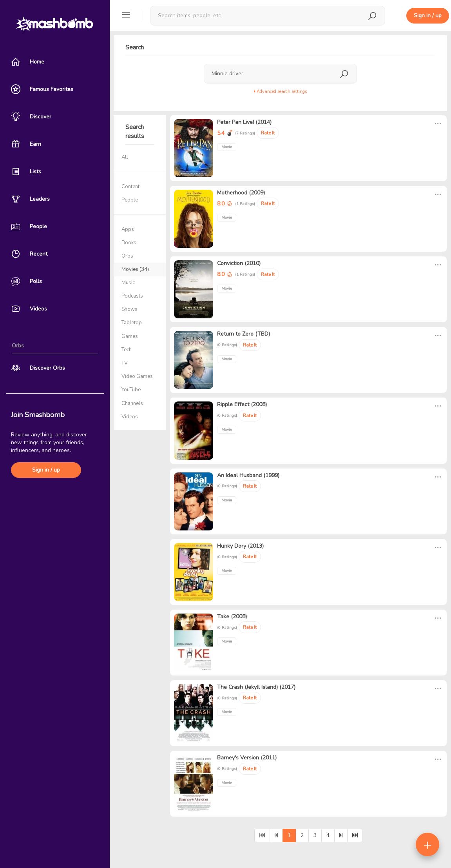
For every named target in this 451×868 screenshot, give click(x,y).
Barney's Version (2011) (247, 758)
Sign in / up (46, 470)
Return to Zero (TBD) (244, 334)
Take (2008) (232, 616)
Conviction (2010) (239, 263)
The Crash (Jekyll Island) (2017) (256, 687)
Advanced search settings (280, 92)
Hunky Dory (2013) (240, 546)
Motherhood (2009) (241, 193)
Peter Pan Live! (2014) (244, 122)
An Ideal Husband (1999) (248, 475)
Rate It (268, 133)
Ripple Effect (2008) (242, 404)
